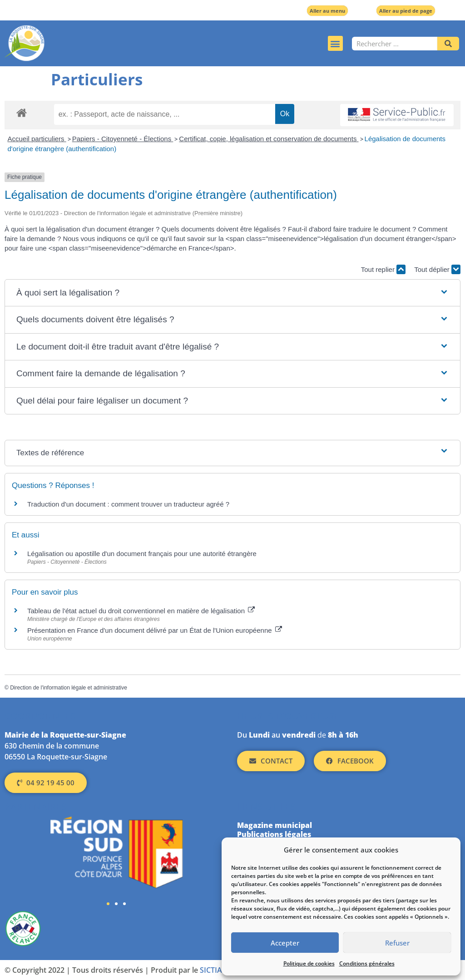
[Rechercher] (448, 44)
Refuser (397, 943)
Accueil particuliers (37, 139)
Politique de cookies (309, 963)
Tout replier (383, 269)
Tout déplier (437, 269)
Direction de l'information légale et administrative (69, 688)
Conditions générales (367, 963)
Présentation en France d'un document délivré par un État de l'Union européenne (155, 630)
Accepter (285, 943)
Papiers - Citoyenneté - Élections (123, 139)
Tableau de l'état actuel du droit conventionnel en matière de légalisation (141, 611)
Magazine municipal (275, 825)
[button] (335, 43)
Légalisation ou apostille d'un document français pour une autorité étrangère (142, 554)
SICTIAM (214, 970)
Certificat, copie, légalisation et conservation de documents (269, 139)
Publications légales (274, 834)
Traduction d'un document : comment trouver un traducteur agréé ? (128, 504)
